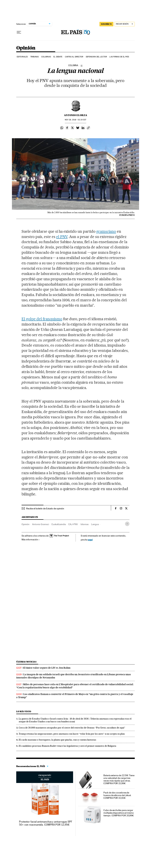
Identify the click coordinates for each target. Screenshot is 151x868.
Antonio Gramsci (41, 524)
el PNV (62, 237)
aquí (90, 540)
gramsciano (106, 231)
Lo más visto (24, 711)
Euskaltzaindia (59, 524)
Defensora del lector (96, 57)
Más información (31, 539)
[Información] (82, 66)
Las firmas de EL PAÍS (119, 57)
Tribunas (35, 57)
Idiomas (85, 524)
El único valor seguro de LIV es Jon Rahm (47, 668)
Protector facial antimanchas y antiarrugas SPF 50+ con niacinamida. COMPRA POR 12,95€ (46, 823)
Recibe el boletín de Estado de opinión (45, 509)
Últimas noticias (26, 662)
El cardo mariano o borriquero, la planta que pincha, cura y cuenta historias (57, 740)
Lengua (95, 524)
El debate (58, 57)
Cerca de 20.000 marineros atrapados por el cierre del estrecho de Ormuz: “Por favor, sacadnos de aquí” (72, 728)
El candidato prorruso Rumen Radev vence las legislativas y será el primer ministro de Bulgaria (67, 746)
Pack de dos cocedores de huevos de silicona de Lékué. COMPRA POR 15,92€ (117, 795)
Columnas (46, 57)
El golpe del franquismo (42, 319)
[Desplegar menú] (19, 32)
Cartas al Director (74, 57)
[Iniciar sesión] (125, 24)
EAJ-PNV (73, 524)
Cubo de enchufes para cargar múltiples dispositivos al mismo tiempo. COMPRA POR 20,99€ (119, 813)
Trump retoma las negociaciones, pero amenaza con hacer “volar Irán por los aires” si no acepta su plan (72, 734)
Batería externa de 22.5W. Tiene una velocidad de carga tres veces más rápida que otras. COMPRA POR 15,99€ (119, 779)
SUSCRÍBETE (106, 24)
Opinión (26, 48)
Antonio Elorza (76, 115)
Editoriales (22, 57)
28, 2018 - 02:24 (75, 120)
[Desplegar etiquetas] (127, 524)
